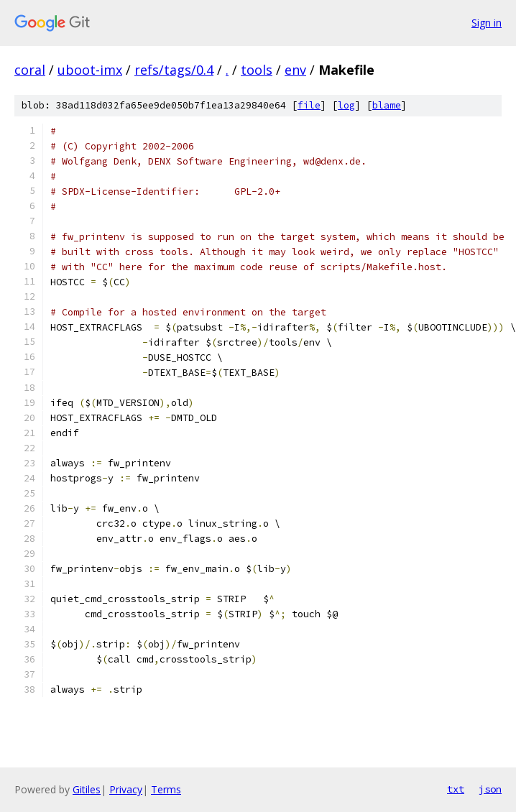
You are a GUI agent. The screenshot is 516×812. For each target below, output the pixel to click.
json (490, 789)
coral (30, 70)
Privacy (126, 789)
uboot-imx (90, 70)
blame (387, 105)
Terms (166, 789)
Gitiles (87, 789)
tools (257, 70)
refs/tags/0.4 (174, 70)
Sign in (487, 23)
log (346, 105)
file (309, 105)
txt (456, 789)
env (295, 70)
